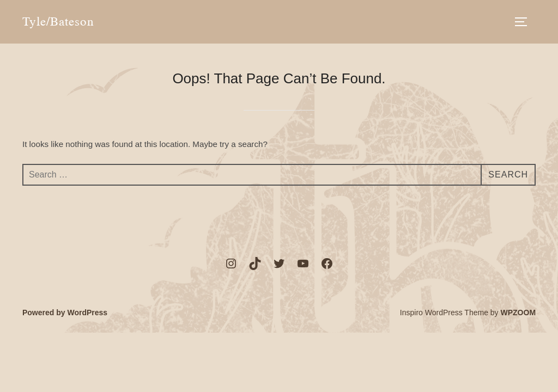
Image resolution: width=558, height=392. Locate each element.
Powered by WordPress (65, 313)
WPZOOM (518, 313)
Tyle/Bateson (58, 21)
